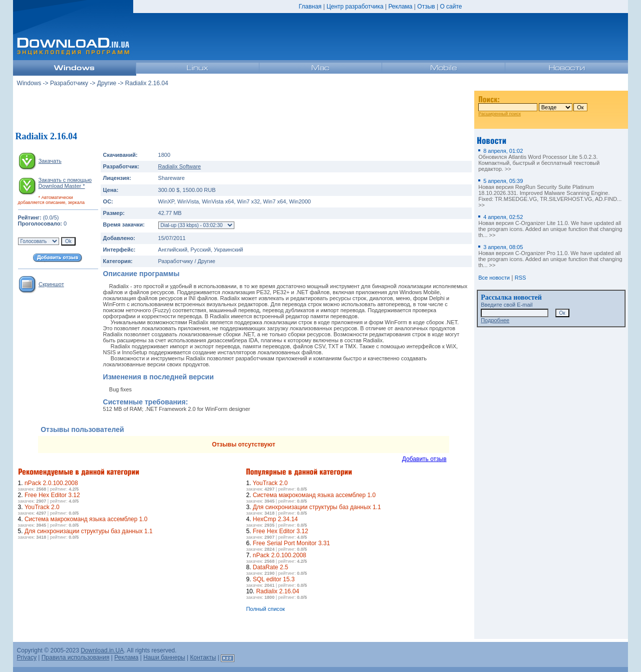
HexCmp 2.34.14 (275, 519)
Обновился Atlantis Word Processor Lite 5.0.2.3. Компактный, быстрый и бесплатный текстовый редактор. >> (539, 160)
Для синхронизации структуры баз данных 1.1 (89, 531)
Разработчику (69, 83)
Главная (310, 7)
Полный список (265, 609)
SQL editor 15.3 (274, 579)
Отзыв (426, 7)
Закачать (50, 161)
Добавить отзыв (424, 459)
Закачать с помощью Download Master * (65, 183)
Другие (107, 83)
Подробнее (495, 320)
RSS (521, 278)
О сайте (451, 7)
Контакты (203, 657)
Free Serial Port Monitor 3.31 (291, 543)
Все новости (494, 278)
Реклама (400, 7)
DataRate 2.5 (271, 567)
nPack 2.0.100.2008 (51, 483)
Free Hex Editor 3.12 (52, 495)
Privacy (27, 657)
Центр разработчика (355, 7)
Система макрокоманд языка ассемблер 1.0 (86, 519)
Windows (29, 83)
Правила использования (76, 657)
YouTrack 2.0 (42, 507)
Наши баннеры (164, 657)
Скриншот (51, 284)
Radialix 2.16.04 (277, 591)
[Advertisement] (243, 110)
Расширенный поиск (500, 114)
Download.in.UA (102, 650)
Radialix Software (180, 166)
